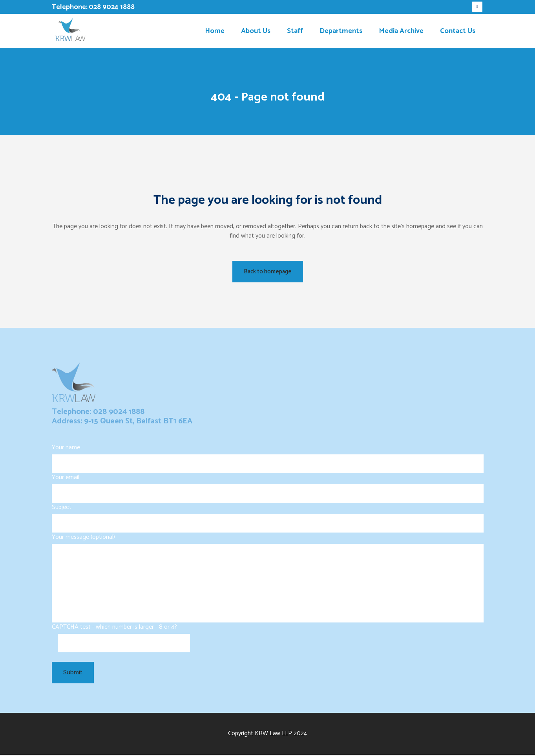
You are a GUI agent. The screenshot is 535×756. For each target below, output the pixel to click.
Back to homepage (268, 272)
